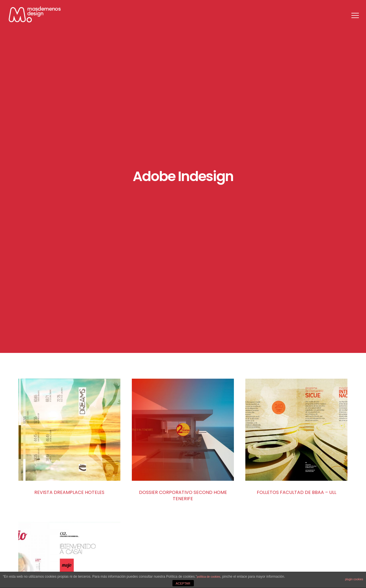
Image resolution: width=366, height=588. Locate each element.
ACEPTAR (183, 583)
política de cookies (208, 577)
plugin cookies (354, 579)
